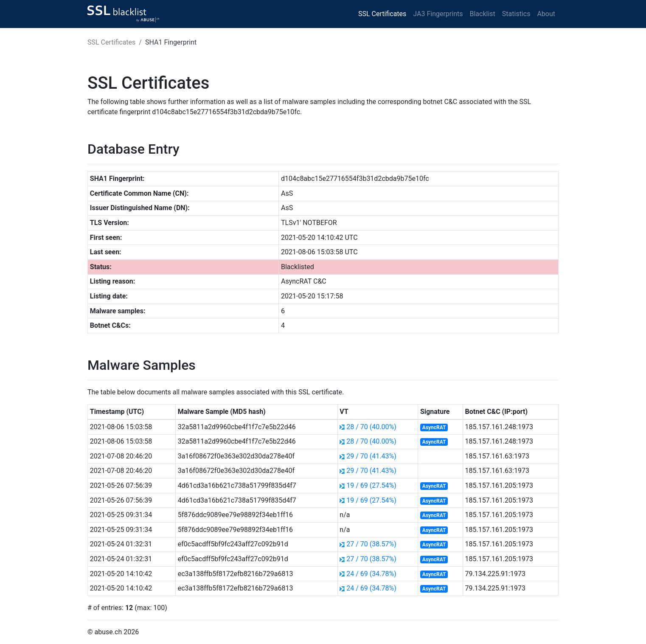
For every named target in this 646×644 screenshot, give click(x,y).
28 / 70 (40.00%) (371, 427)
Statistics (516, 14)
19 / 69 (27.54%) (371, 485)
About (546, 14)
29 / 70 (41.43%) (371, 456)
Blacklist (482, 14)
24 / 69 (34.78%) (371, 574)
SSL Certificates (382, 14)
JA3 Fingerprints (438, 14)
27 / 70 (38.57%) (371, 544)
